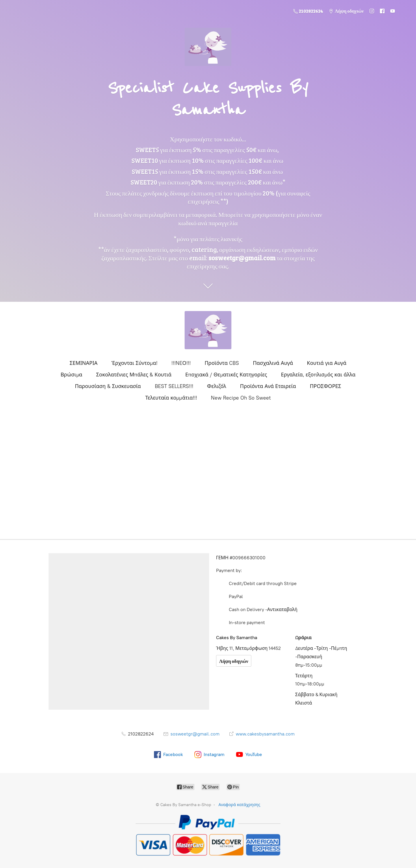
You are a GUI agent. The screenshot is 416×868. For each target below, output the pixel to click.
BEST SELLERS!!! (174, 386)
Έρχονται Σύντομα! (135, 363)
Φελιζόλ (217, 386)
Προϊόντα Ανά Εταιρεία (268, 386)
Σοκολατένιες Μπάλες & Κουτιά (134, 375)
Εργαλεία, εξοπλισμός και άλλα (318, 375)
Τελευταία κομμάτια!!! (171, 398)
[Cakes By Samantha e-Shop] (208, 330)
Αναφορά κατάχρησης (239, 805)
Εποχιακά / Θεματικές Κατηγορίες (226, 375)
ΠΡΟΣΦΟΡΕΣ (325, 386)
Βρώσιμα (71, 375)
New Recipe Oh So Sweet (241, 398)
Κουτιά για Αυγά (327, 363)
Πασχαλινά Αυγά (273, 363)
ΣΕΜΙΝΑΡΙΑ (83, 363)
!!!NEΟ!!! (181, 363)
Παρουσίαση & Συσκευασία (108, 386)
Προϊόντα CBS (222, 363)
